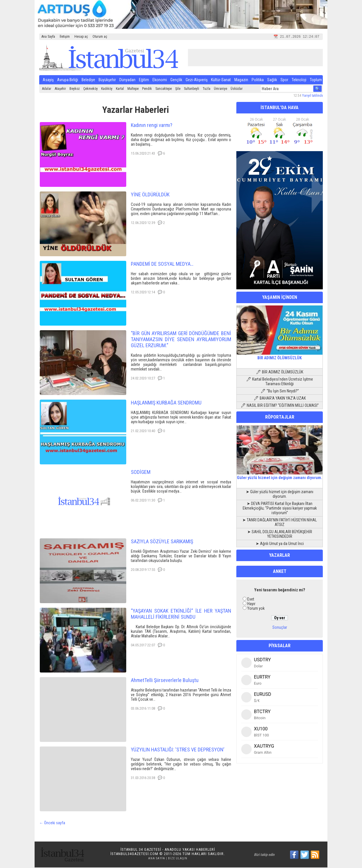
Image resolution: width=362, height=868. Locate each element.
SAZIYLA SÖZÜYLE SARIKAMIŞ (162, 542)
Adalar (47, 89)
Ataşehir (60, 89)
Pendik (147, 89)
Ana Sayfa (48, 37)
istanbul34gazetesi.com (134, 854)
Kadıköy (107, 89)
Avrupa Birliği (68, 80)
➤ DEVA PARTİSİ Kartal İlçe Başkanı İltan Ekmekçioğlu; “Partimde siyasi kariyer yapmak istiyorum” (280, 509)
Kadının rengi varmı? (152, 126)
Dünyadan (127, 80)
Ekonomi (160, 80)
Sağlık (272, 80)
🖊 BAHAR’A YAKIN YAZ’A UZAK (280, 399)
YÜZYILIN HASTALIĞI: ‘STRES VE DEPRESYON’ (178, 750)
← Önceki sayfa (52, 823)
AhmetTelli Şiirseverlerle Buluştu (165, 681)
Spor (284, 80)
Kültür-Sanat (221, 80)
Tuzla (207, 89)
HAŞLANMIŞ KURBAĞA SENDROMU (166, 403)
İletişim (65, 37)
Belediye (88, 80)
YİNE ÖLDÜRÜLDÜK (150, 195)
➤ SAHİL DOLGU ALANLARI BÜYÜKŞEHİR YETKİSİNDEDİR (280, 535)
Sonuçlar (280, 628)
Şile (178, 89)
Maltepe (133, 89)
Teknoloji (299, 80)
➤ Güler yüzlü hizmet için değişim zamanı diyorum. (280, 495)
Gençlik (176, 80)
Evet (251, 600)
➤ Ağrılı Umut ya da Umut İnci (280, 544)
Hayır (251, 604)
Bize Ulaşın (178, 859)
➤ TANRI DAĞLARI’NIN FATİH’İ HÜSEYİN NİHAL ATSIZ (280, 523)
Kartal (120, 89)
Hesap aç (81, 37)
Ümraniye (220, 89)
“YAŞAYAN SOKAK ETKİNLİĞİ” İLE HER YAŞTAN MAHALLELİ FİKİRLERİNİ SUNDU (181, 614)
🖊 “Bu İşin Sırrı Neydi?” (280, 392)
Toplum (316, 80)
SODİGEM (141, 473)
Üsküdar (237, 89)
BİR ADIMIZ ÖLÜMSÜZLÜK (280, 356)
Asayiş (48, 80)
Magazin (241, 80)
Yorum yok (256, 609)
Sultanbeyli (192, 89)
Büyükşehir (107, 80)
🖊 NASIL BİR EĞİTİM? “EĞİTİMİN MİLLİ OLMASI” (280, 406)
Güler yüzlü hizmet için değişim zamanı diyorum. (280, 476)
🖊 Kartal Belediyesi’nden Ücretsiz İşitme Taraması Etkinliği (280, 382)
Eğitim (144, 80)
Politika (258, 80)
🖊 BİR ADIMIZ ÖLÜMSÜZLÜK (280, 373)
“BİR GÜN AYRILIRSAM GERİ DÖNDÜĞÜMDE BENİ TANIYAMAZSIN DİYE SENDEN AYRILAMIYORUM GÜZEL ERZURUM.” (181, 340)
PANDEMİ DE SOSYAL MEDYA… (162, 264)
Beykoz (75, 89)
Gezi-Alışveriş (197, 80)
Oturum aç (100, 37)
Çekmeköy (90, 89)
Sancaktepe (164, 89)
